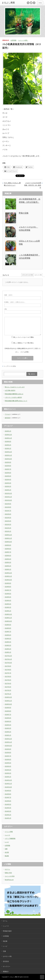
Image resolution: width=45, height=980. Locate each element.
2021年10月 (8, 500)
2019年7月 (8, 590)
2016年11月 (8, 701)
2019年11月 (8, 576)
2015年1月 (8, 777)
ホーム (5, 921)
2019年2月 (8, 607)
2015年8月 (8, 752)
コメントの (10, 876)
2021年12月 (8, 493)
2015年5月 (8, 763)
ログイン (7, 869)
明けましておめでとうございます (15, 387)
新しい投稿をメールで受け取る (24, 343)
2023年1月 (8, 448)
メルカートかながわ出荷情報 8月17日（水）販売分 (33, 185)
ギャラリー (7, 967)
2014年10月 (8, 787)
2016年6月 (8, 718)
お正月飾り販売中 (10, 390)
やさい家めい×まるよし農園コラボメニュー (12, 184)
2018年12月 (8, 614)
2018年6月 (8, 635)
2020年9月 (8, 545)
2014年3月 (8, 811)
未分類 (7, 852)
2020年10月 (8, 542)
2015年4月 (8, 766)
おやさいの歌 (7, 956)
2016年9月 (8, 708)
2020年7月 (8, 552)
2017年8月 (8, 670)
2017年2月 (8, 690)
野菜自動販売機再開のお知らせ (14, 394)
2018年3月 (8, 645)
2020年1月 (8, 569)
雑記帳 (7, 856)
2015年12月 (8, 739)
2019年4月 (8, 600)
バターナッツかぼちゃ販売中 (13, 397)
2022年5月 (8, 476)
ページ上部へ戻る (42, 977)
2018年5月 (8, 639)
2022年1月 (8, 490)
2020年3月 (8, 562)
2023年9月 (8, 441)
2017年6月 (8, 676)
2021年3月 (8, 524)
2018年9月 (8, 625)
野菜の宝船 (24, 213)
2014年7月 (8, 797)
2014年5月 (8, 804)
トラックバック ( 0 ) (28, 275)
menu (40, 3)
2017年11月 (8, 659)
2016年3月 (8, 728)
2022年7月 (8, 469)
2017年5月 (8, 680)
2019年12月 (8, 573)
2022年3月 (8, 483)
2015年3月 (8, 770)
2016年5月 (8, 721)
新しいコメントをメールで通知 (24, 337)
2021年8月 (8, 507)
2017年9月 (8, 666)
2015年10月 (8, 746)
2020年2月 (8, 566)
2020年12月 (8, 535)
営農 (6, 849)
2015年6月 (8, 759)
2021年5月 (8, 518)
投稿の (8, 873)
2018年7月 (8, 632)
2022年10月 (8, 459)
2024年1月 (8, 431)
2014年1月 (8, 818)
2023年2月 (8, 445)
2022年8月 (8, 466)
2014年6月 (8, 801)
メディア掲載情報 (10, 838)
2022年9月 (8, 462)
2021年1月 (8, 531)
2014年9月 (8, 791)
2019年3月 (8, 604)
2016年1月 (8, 735)
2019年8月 (8, 587)
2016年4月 (8, 725)
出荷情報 (13, 40)
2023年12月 (8, 435)
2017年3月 (8, 687)
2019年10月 (8, 580)
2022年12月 (8, 452)
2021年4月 (8, 521)
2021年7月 (8, 511)
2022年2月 (8, 486)
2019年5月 (8, 597)
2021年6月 (8, 514)
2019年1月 (8, 611)
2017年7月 (8, 673)
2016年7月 (8, 715)
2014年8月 (8, 794)
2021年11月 (8, 497)
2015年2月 (8, 773)
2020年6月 (8, 556)
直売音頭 (7, 418)
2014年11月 (8, 784)
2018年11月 (8, 618)
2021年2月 (8, 528)
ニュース (7, 835)
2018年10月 (8, 621)
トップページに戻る (10, 366)
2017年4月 (8, 683)
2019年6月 (8, 594)
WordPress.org (9, 880)
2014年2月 (8, 815)
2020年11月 (8, 538)
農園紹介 (6, 972)
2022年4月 (8, 480)
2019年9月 (8, 583)
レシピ (7, 842)
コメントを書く (23, 40)
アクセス (7, 414)
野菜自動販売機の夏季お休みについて (16, 401)
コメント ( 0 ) (38, 275)
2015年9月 (8, 749)
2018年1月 (8, 652)
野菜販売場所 (7, 931)
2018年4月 (8, 642)
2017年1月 (8, 694)
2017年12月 (8, 656)
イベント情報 (9, 832)
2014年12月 (8, 780)
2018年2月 (8, 649)
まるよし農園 (13, 977)
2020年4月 (8, 559)
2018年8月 (8, 628)
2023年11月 (8, 438)
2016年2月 (8, 732)
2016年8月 (8, 711)
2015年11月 (8, 742)
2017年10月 (8, 663)
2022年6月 (8, 473)
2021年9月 (8, 504)
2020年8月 (8, 549)
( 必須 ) (8, 295)
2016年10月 (8, 704)
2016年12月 (8, 697)
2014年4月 (8, 808)
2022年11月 (8, 455)
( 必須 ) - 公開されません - (15, 302)
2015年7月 (8, 756)
